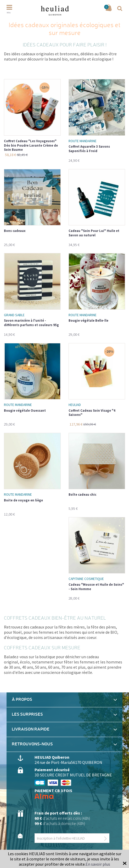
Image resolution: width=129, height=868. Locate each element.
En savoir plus (98, 864)
